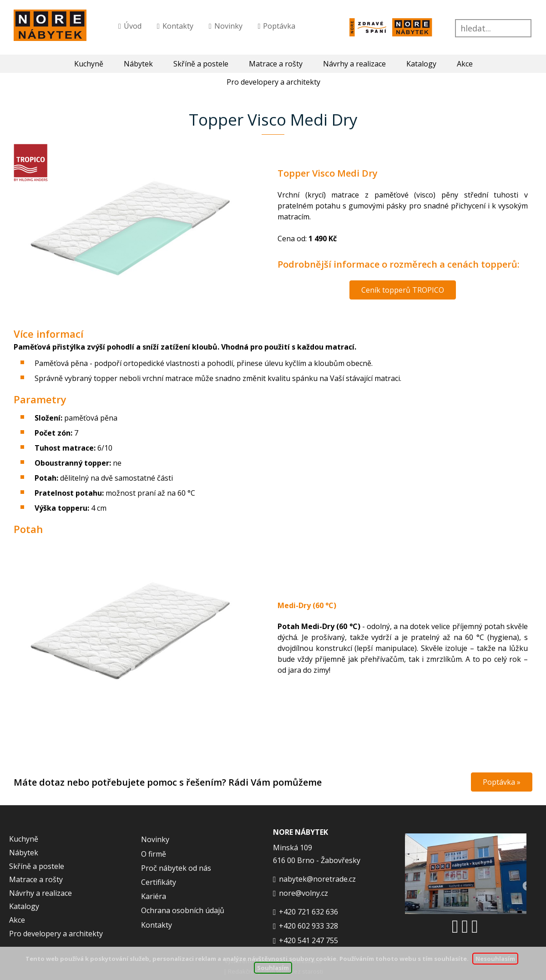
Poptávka (279, 26)
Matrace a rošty (276, 64)
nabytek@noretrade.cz (317, 879)
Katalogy (421, 64)
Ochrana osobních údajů (183, 910)
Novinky (228, 26)
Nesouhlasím (495, 959)
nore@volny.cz (303, 893)
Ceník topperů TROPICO (403, 290)
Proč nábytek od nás (176, 868)
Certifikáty (159, 882)
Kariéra (154, 896)
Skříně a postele (201, 64)
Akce (465, 64)
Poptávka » (502, 782)
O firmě (154, 854)
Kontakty (178, 26)
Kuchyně (89, 64)
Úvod (133, 26)
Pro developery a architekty (56, 934)
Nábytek (138, 64)
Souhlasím (273, 968)
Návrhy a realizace (354, 64)
